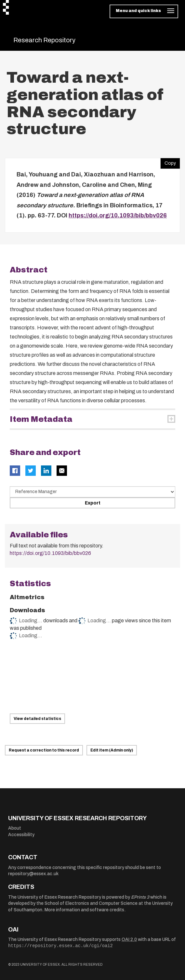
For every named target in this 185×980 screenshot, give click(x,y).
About (15, 828)
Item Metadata (41, 419)
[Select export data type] (92, 492)
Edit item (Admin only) (112, 750)
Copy (168, 162)
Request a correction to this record (44, 750)
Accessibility (21, 835)
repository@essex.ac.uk (33, 874)
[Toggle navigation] (144, 11)
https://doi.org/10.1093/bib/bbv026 (118, 215)
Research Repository (44, 40)
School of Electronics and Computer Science (91, 903)
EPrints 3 (140, 897)
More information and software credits (84, 910)
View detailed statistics (37, 719)
